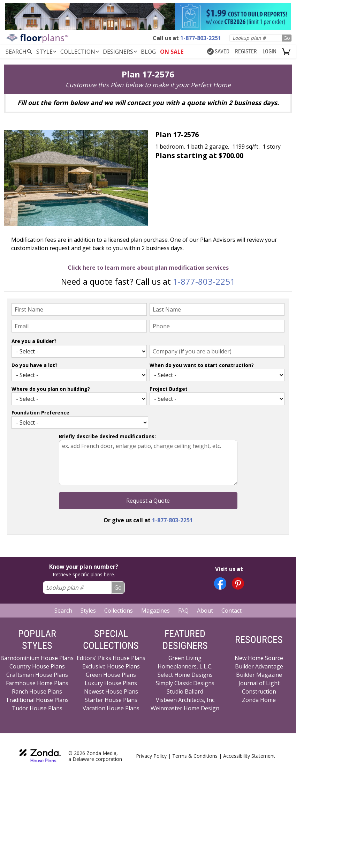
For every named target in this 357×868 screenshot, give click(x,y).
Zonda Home (259, 700)
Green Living (185, 658)
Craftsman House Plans (37, 675)
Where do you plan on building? (51, 389)
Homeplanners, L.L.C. (185, 666)
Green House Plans (111, 675)
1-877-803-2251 (204, 281)
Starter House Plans (111, 700)
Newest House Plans (111, 691)
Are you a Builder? (34, 341)
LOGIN (269, 51)
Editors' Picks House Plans (111, 658)
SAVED (218, 51)
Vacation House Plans (111, 708)
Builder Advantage (259, 666)
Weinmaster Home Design (185, 708)
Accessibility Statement (249, 756)
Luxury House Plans (111, 683)
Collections (119, 611)
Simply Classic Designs (185, 683)
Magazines (155, 611)
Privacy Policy (151, 756)
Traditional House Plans (37, 700)
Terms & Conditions (195, 756)
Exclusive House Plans (111, 666)
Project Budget (169, 389)
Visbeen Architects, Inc (185, 700)
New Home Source (259, 658)
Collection (80, 52)
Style (47, 52)
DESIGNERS (120, 52)
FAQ (183, 611)
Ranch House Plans (37, 691)
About (205, 611)
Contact (231, 611)
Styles (88, 611)
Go (287, 38)
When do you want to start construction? (202, 365)
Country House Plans (37, 666)
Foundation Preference (40, 413)
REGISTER (246, 51)
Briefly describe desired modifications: (107, 436)
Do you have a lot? (35, 365)
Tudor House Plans (37, 708)
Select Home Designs (185, 675)
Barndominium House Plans (37, 658)
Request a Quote (148, 501)
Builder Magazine (259, 675)
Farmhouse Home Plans (37, 683)
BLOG (148, 52)
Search (63, 611)
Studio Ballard (185, 691)
